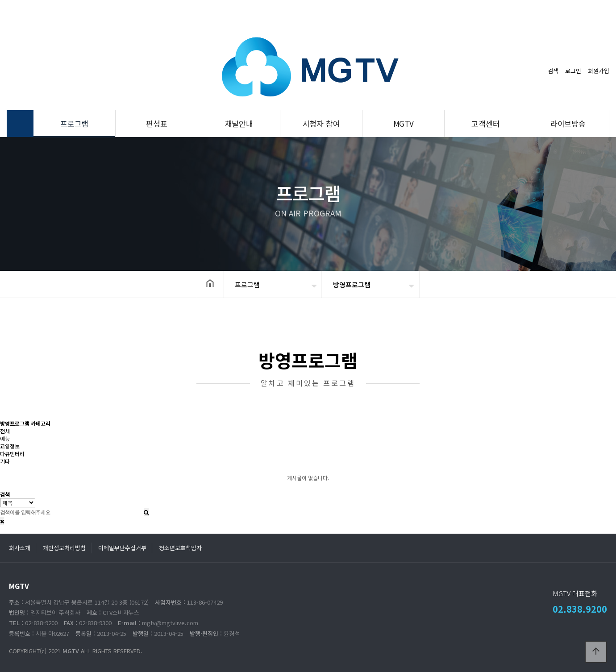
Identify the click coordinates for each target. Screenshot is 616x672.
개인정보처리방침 (64, 548)
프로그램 (74, 123)
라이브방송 (568, 123)
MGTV (404, 123)
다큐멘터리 (12, 454)
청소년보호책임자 (180, 548)
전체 (5, 431)
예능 (5, 438)
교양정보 (10, 446)
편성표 (156, 123)
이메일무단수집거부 (122, 548)
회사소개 (20, 548)
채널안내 (239, 123)
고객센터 (485, 123)
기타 (5, 461)
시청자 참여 (321, 123)
